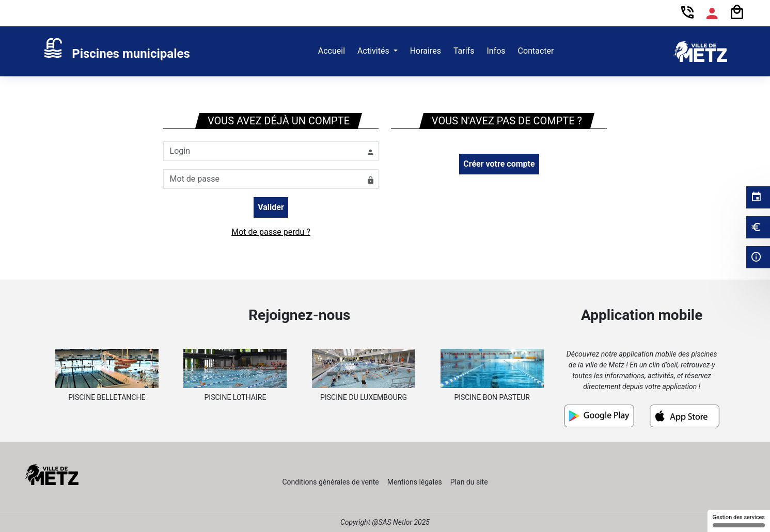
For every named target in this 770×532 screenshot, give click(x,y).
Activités (374, 51)
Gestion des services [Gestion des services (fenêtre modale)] (739, 521)
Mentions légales (415, 482)
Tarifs (464, 51)
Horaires (426, 51)
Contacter (536, 51)
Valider (271, 207)
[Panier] (737, 13)
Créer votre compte (499, 164)
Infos (496, 51)
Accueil (332, 51)
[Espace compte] (712, 13)
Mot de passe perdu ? (271, 232)
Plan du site (469, 482)
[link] (116, 52)
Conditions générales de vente (330, 482)
